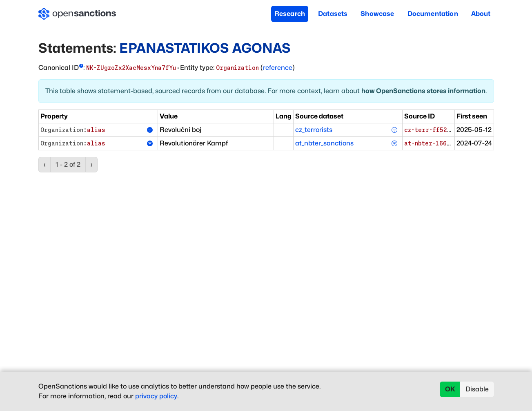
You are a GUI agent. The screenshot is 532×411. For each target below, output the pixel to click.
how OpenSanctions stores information (423, 91)
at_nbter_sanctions (324, 143)
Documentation (433, 14)
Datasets (333, 14)
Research (290, 14)
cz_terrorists (314, 130)
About (481, 14)
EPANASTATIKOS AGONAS (205, 48)
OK (450, 389)
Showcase (377, 14)
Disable (477, 389)
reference (278, 68)
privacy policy (156, 396)
